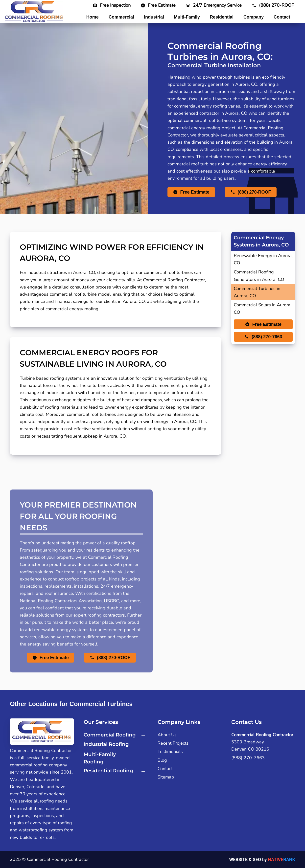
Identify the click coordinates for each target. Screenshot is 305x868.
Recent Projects (173, 743)
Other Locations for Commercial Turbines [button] (71, 704)
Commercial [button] (121, 17)
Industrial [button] (154, 17)
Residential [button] (222, 17)
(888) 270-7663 (248, 758)
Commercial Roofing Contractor (262, 735)
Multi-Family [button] (187, 17)
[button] (214, 5)
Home (93, 17)
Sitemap (166, 777)
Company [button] (254, 17)
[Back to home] (34, 11)
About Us (167, 735)
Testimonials (170, 752)
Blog (162, 760)
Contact (282, 17)
